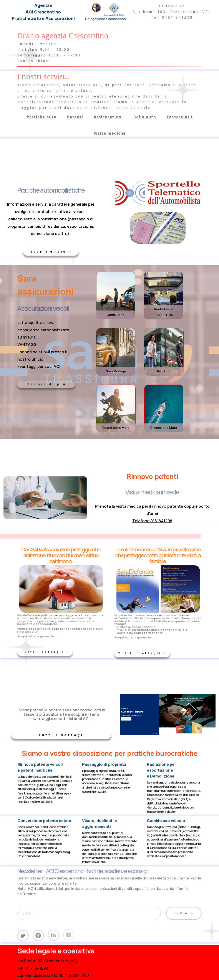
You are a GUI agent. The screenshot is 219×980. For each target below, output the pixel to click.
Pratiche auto (42, 117)
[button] (51, 251)
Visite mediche (110, 133)
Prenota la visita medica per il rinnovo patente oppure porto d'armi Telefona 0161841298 (152, 514)
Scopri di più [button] (47, 383)
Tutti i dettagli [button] (62, 734)
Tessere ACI (180, 117)
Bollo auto (145, 117)
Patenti (75, 117)
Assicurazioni (108, 117)
